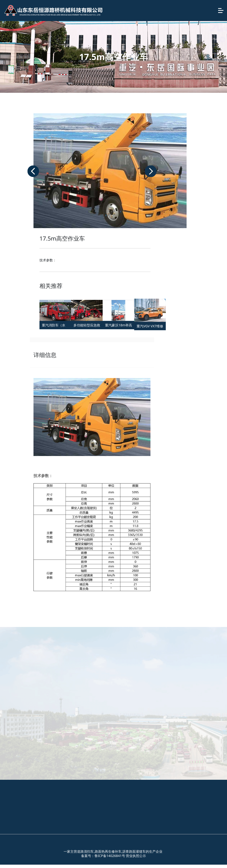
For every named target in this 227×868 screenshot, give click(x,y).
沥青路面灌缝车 (134, 851)
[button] (33, 171)
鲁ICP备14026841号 (110, 856)
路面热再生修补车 (108, 851)
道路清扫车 (85, 851)
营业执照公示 (136, 856)
